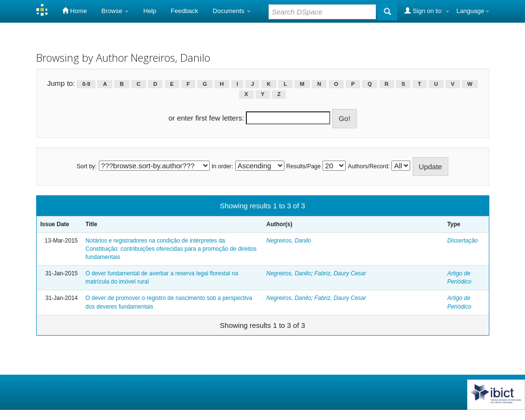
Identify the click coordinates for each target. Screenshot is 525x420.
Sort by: (87, 166)
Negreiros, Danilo (289, 241)
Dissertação (463, 241)
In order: (222, 166)
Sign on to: (427, 11)
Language (473, 11)
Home (74, 11)
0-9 (86, 84)
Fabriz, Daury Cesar (340, 273)
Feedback (184, 11)
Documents (232, 11)
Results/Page (303, 166)
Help (150, 11)
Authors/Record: (369, 166)
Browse (115, 11)
